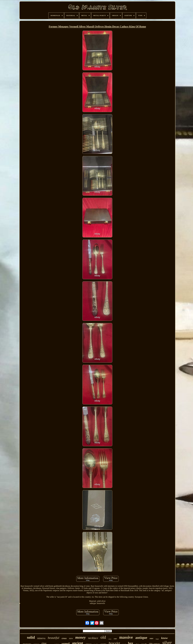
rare (151, 638)
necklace (93, 638)
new (71, 638)
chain (110, 639)
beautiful (53, 638)
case (115, 639)
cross (64, 638)
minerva (41, 638)
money (80, 637)
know (165, 638)
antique (141, 638)
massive (126, 637)
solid (31, 637)
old (103, 637)
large (157, 639)
